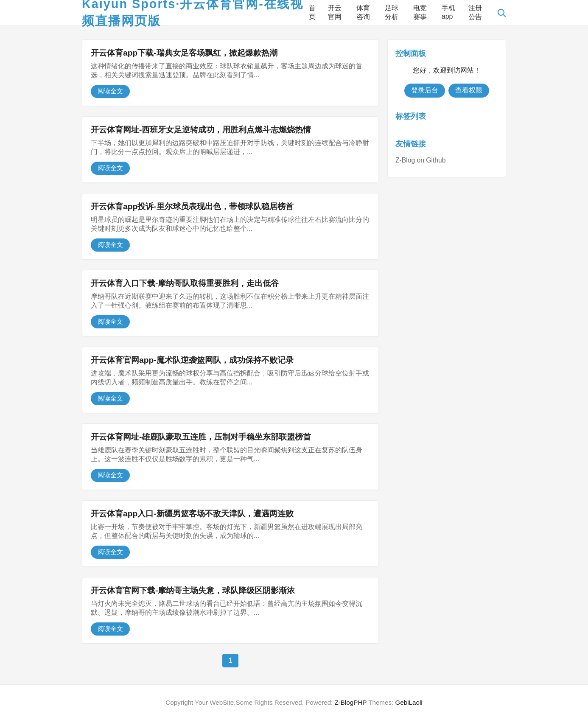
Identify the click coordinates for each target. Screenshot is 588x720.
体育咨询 (363, 12)
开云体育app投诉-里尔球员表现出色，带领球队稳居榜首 (192, 206)
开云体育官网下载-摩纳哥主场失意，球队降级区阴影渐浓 (193, 590)
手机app (448, 12)
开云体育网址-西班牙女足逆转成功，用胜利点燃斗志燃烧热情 (201, 130)
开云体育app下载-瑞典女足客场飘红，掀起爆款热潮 (184, 53)
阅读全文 (110, 91)
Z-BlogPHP (351, 702)
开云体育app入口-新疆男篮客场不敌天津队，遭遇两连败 (192, 514)
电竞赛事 (420, 12)
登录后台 (425, 90)
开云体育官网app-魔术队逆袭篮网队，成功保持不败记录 (192, 360)
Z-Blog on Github (420, 160)
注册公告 (475, 12)
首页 (312, 12)
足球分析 (392, 12)
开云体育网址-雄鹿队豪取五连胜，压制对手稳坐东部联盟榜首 (201, 437)
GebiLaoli (409, 702)
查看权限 (469, 90)
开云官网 (335, 12)
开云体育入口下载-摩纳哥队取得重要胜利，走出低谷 (185, 283)
